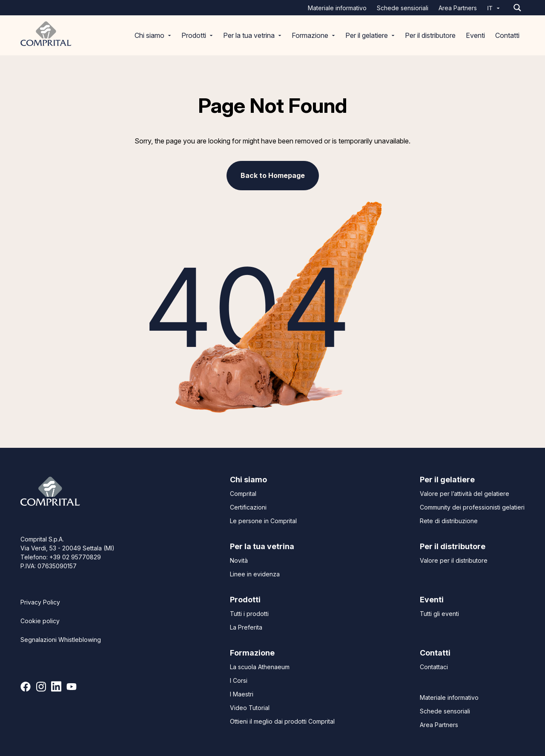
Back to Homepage (273, 175)
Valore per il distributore (454, 560)
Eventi (475, 35)
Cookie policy (40, 621)
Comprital (243, 494)
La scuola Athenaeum (260, 667)
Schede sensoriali (445, 711)
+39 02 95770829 (75, 557)
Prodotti (197, 35)
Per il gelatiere (370, 35)
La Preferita (246, 627)
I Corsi (239, 680)
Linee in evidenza (255, 574)
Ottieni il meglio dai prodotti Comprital (282, 721)
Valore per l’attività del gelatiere (465, 494)
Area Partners (458, 8)
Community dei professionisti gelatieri (472, 507)
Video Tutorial (250, 708)
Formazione (313, 35)
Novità (239, 560)
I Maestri (242, 694)
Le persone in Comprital (263, 521)
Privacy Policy (40, 602)
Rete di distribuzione (449, 521)
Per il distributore (430, 35)
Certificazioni (248, 507)
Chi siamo (153, 35)
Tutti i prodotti (249, 614)
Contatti (507, 35)
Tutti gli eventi (439, 614)
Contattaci (434, 667)
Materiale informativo (337, 8)
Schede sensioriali (403, 8)
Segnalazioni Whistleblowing (61, 640)
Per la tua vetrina (252, 35)
